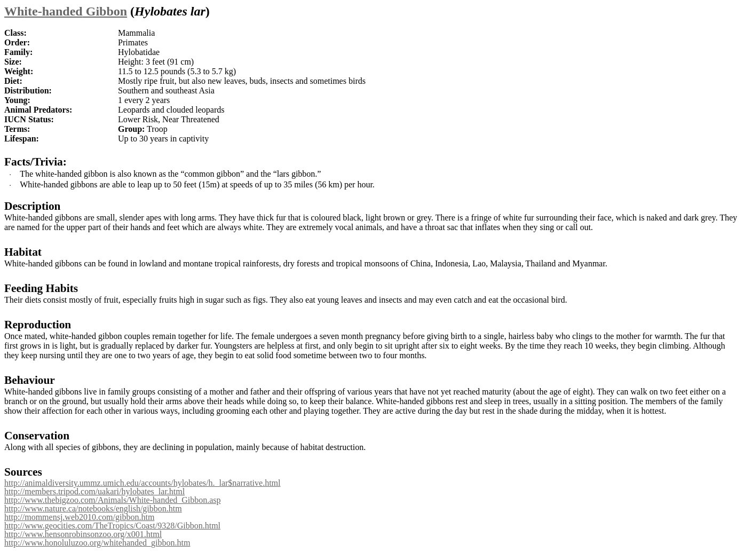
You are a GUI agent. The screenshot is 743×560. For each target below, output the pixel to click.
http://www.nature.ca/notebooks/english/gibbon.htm (93, 508)
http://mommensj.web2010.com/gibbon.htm (79, 517)
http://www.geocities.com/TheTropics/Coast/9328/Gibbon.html (112, 526)
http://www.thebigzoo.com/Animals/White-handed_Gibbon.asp (113, 500)
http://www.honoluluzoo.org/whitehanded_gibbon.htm (97, 543)
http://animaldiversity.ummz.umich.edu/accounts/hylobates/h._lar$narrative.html (143, 483)
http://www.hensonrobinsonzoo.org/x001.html (83, 534)
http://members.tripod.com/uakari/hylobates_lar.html (94, 491)
